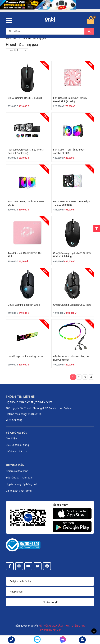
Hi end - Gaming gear (35, 38)
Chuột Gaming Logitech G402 (24, 305)
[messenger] (37, 640)
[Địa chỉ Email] (50, 592)
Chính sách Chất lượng (19, 491)
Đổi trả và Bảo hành (17, 471)
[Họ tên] (50, 581)
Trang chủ (12, 38)
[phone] (11, 640)
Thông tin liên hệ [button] (20, 397)
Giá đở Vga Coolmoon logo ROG (26, 356)
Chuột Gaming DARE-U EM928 (25, 98)
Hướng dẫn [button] (15, 465)
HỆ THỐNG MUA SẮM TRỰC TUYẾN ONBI (62, 626)
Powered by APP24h (50, 630)
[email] (82, 640)
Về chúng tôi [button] (16, 433)
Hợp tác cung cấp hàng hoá (21, 484)
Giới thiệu (11, 438)
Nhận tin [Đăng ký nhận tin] (50, 602)
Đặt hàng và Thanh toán (20, 478)
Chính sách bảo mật (17, 451)
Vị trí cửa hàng (14, 420)
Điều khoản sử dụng (17, 445)
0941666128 (35, 414)
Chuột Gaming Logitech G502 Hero (72, 305)
